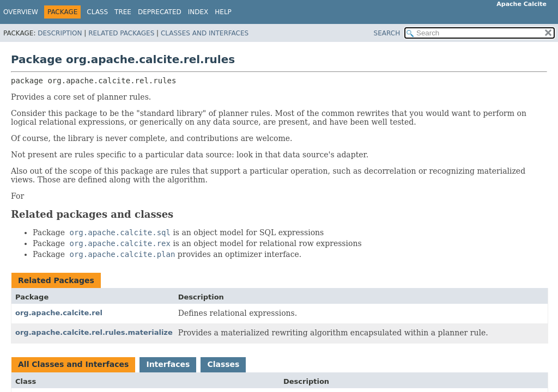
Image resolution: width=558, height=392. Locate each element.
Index (198, 12)
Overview (21, 12)
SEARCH (387, 33)
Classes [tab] (223, 364)
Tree (123, 12)
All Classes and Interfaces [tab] (73, 364)
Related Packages (121, 33)
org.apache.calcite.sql (120, 232)
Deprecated (160, 12)
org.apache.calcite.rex (120, 243)
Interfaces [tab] (168, 364)
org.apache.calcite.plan (123, 254)
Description (60, 33)
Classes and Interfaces (205, 33)
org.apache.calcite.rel (59, 313)
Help (223, 12)
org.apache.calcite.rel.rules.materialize (94, 332)
